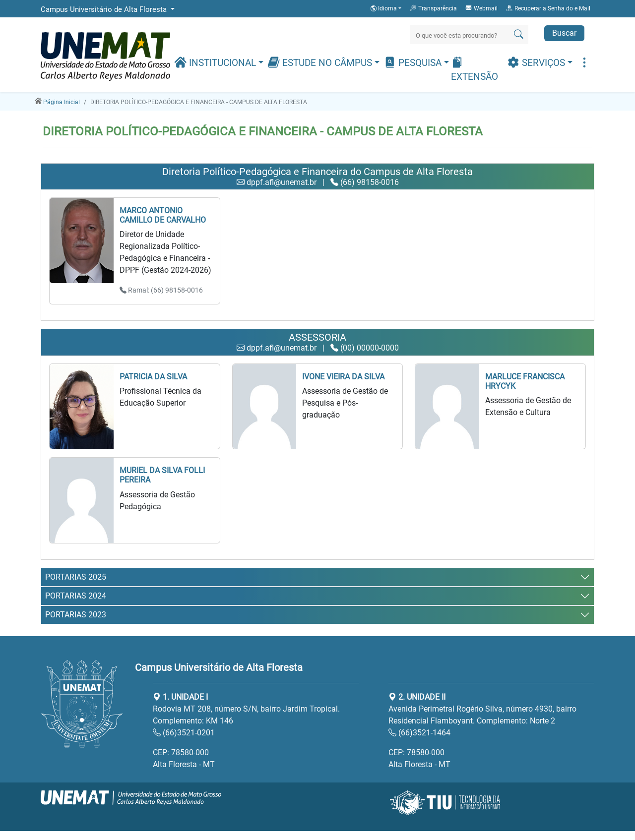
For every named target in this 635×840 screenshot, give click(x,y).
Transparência (433, 8)
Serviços (537, 62)
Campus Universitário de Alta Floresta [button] (105, 9)
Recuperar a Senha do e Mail (548, 8)
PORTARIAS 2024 (76, 596)
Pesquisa (414, 62)
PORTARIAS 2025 (76, 577)
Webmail (481, 8)
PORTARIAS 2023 (76, 615)
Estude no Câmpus (321, 62)
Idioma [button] (384, 8)
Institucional (216, 62)
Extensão (475, 69)
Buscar (564, 33)
